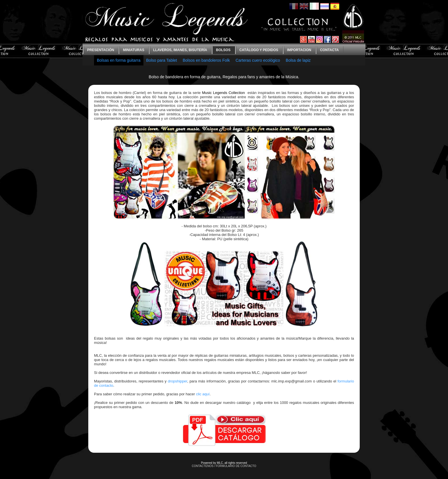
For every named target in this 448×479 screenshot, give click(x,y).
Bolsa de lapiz (298, 60)
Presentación (101, 50)
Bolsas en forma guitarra (119, 60)
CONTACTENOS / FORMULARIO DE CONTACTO (224, 466)
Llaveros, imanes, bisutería (180, 50)
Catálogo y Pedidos (259, 50)
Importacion (299, 50)
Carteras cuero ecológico (258, 60)
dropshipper (177, 381)
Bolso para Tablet (162, 60)
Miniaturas (133, 50)
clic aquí (203, 394)
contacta (329, 50)
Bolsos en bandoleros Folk (206, 60)
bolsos (223, 50)
